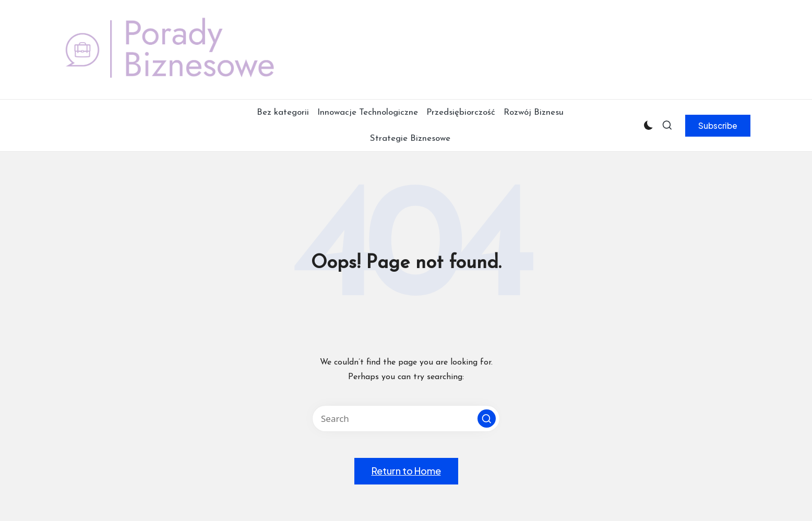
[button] (718, 126)
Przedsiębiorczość (461, 112)
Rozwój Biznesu (534, 112)
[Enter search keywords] (406, 419)
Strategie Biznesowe (410, 138)
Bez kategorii (283, 112)
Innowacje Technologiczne (368, 112)
